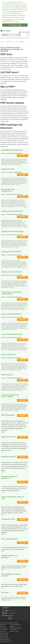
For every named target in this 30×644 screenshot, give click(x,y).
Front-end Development (5, 623)
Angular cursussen (4, 636)
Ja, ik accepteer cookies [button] (15, 25)
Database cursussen (14, 631)
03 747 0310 (25, 32)
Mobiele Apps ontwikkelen (16, 628)
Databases (12, 626)
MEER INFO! (23, 155)
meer (20, 164)
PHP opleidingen (14, 629)
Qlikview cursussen (4, 633)
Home (2, 41)
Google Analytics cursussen (6, 641)
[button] (20, 21)
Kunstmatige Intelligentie (15, 624)
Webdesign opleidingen (5, 639)
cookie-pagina (9, 19)
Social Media (3, 631)
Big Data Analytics (14, 623)
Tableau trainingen (4, 634)
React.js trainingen (4, 638)
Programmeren (9, 41)
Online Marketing (4, 629)
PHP (16, 41)
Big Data (2, 626)
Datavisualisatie (3, 628)
